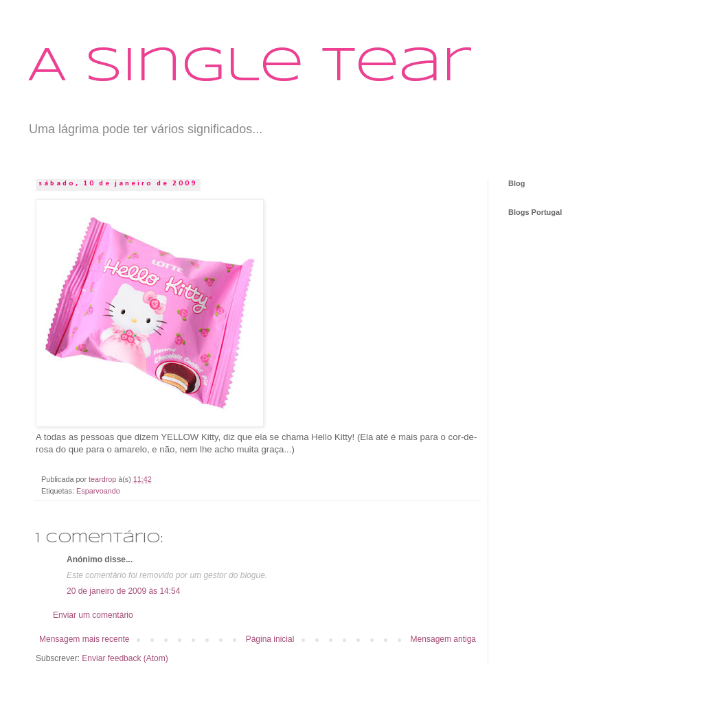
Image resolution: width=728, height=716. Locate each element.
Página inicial (270, 639)
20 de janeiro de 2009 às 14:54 (123, 591)
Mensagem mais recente (84, 639)
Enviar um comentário (93, 615)
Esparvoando (98, 491)
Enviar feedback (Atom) (125, 658)
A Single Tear (249, 67)
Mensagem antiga (443, 639)
